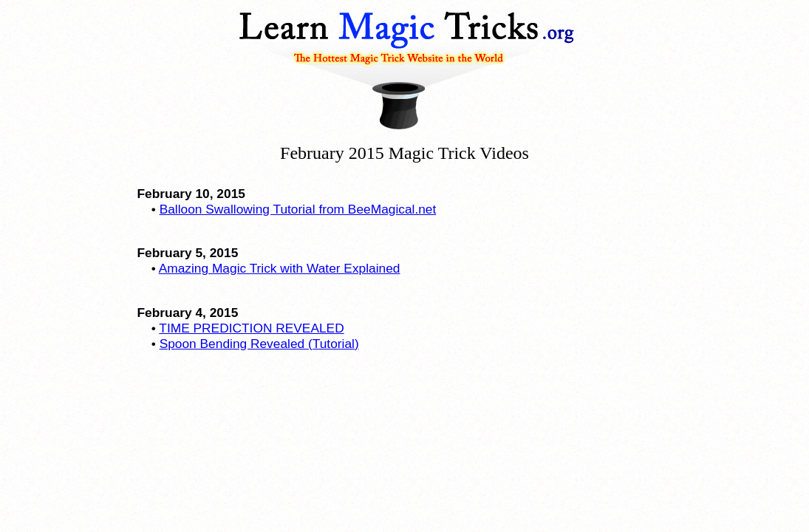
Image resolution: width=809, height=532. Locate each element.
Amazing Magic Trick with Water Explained (280, 268)
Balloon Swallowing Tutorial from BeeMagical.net (298, 209)
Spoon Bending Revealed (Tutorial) (259, 344)
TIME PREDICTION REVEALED (251, 328)
